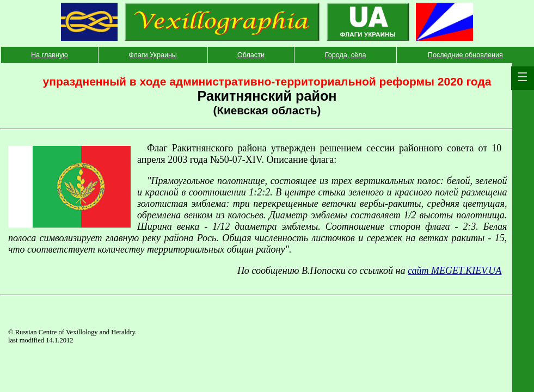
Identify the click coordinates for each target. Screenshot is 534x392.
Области (251, 55)
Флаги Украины (153, 55)
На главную (50, 55)
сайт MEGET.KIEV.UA (455, 271)
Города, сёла (346, 55)
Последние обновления (465, 55)
